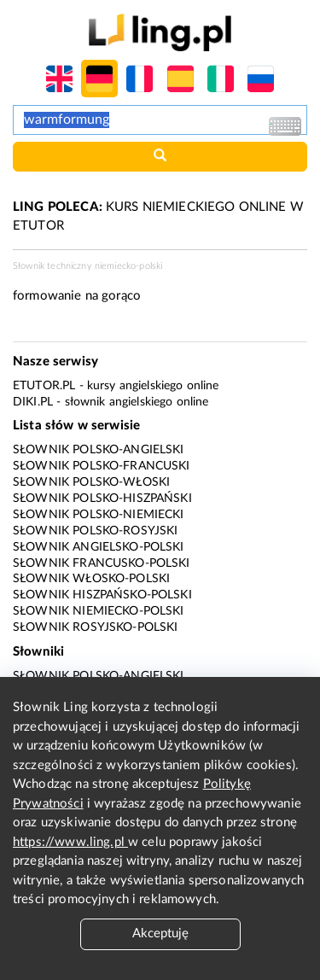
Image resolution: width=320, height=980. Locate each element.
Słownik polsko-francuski (102, 466)
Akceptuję (160, 933)
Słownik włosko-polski (91, 579)
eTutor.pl (44, 386)
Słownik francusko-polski (102, 563)
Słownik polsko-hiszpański (102, 499)
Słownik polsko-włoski (91, 482)
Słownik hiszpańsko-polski (102, 595)
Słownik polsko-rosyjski (95, 531)
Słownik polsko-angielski (99, 450)
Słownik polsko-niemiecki (99, 515)
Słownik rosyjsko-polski (95, 627)
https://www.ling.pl (70, 842)
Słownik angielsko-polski (99, 547)
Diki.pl (33, 402)
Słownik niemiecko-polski (99, 611)
